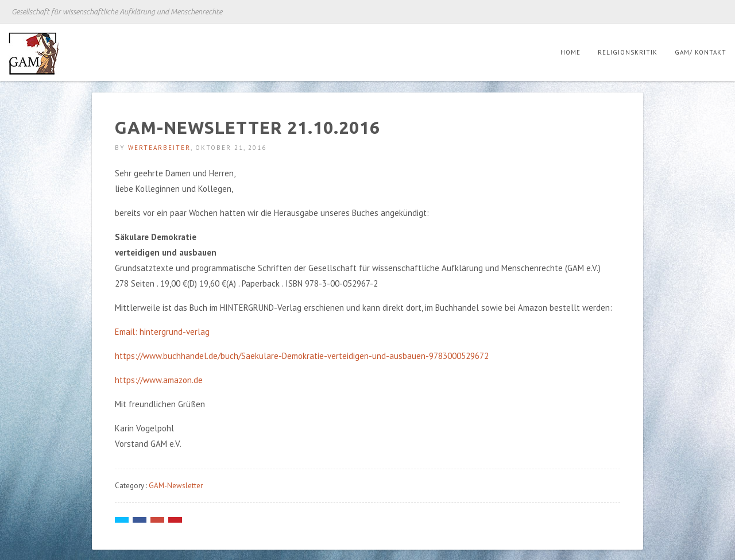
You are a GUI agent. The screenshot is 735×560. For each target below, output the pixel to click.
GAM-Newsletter (176, 486)
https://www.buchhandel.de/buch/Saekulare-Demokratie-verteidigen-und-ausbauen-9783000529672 (302, 356)
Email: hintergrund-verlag (162, 332)
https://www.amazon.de (159, 380)
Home (570, 52)
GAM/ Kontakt (701, 52)
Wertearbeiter (159, 148)
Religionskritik (628, 52)
